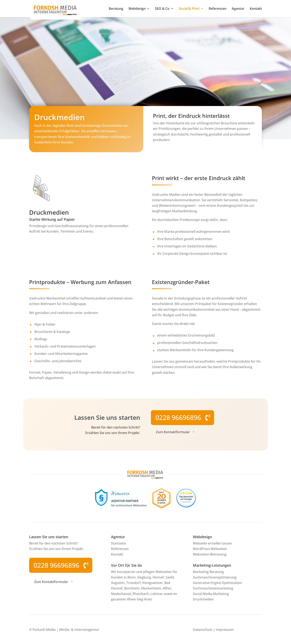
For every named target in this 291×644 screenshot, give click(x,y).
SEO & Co (162, 9)
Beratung (116, 9)
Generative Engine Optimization (217, 583)
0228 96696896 (178, 417)
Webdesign (137, 9)
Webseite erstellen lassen (212, 543)
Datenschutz (203, 630)
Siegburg (144, 577)
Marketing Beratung (208, 572)
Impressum (225, 630)
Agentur (238, 9)
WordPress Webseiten (210, 549)
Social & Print (189, 9)
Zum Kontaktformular (176, 432)
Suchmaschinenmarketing (213, 588)
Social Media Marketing (211, 594)
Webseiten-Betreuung (210, 554)
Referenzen (218, 9)
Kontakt (256, 9)
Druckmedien (203, 599)
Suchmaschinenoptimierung (215, 577)
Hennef (158, 577)
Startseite (118, 543)
